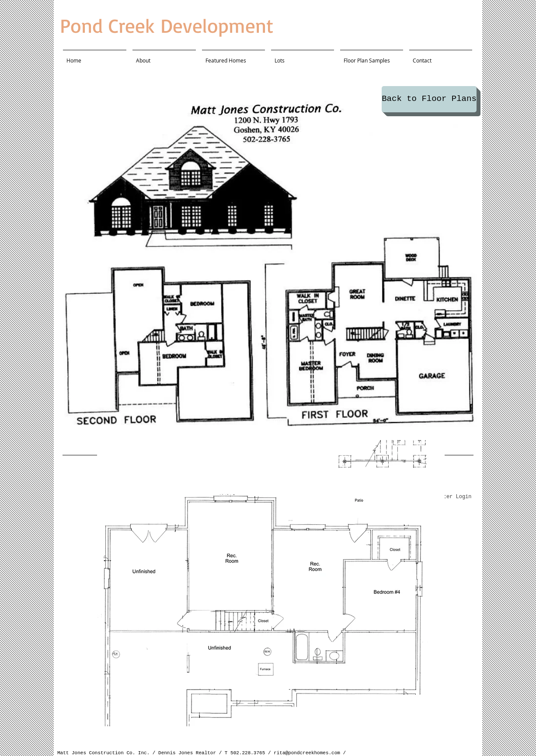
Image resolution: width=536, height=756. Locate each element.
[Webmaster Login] (448, 497)
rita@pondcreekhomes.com (307, 753)
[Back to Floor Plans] (429, 99)
